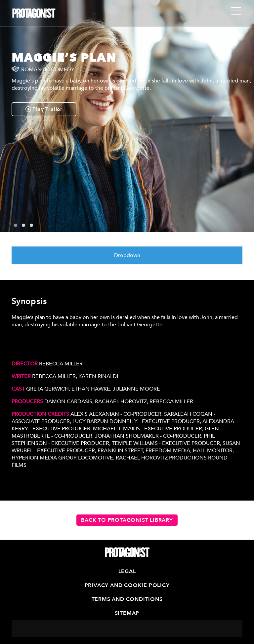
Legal (127, 571)
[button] (16, 225)
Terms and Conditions (127, 599)
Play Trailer (44, 109)
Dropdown (127, 255)
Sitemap (127, 613)
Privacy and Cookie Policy (127, 585)
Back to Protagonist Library (127, 520)
